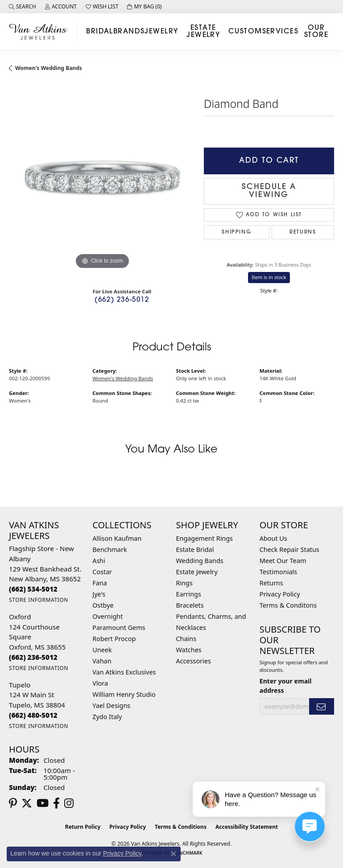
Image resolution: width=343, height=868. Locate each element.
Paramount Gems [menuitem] (119, 627)
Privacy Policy (280, 594)
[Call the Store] (33, 589)
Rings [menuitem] (184, 583)
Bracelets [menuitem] (190, 605)
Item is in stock (269, 277)
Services (281, 32)
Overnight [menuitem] (107, 616)
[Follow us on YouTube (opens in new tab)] (43, 803)
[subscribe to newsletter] (322, 706)
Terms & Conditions (181, 827)
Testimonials (278, 572)
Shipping (236, 232)
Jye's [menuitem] (99, 594)
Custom (245, 32)
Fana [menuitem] (100, 583)
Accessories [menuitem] (194, 661)
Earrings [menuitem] (189, 594)
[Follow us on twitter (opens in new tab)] (27, 803)
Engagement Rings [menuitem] (205, 538)
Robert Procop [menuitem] (114, 639)
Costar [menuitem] (102, 572)
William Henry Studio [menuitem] (124, 694)
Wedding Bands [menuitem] (200, 561)
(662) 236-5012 (122, 300)
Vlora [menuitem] (100, 683)
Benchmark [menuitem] (110, 549)
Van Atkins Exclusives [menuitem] (124, 672)
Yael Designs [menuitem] (111, 706)
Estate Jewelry (203, 32)
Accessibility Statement (247, 827)
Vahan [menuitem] (102, 661)
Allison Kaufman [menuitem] (117, 538)
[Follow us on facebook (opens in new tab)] (56, 803)
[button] (23, 7)
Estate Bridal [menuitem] (195, 549)
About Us (273, 538)
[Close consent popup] (174, 854)
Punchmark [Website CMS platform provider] (188, 853)
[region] (102, 179)
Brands (129, 32)
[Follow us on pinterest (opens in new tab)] (13, 803)
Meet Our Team (283, 561)
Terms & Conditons (288, 605)
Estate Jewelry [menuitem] (197, 572)
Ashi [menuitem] (99, 561)
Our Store (316, 32)
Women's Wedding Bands (49, 68)
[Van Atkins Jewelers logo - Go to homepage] (41, 31)
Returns (303, 232)
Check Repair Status (289, 549)
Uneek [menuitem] (102, 650)
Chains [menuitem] (186, 639)
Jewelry (161, 32)
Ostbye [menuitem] (103, 605)
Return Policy (83, 827)
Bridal (100, 32)
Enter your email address (286, 686)
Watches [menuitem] (189, 650)
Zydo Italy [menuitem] (107, 717)
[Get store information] (39, 600)
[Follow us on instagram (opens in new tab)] (69, 803)
